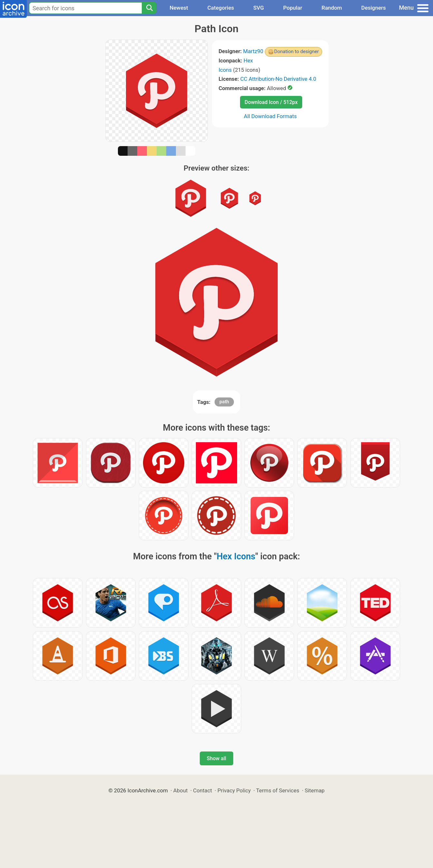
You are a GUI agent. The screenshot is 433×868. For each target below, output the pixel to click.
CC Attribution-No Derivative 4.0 (278, 79)
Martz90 (253, 51)
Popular (293, 8)
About (181, 790)
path (224, 402)
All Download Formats (270, 116)
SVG (259, 8)
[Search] (149, 8)
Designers (373, 8)
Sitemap (315, 790)
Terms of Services (278, 790)
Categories (221, 8)
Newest (179, 8)
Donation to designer (297, 51)
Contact (202, 790)
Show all (216, 758)
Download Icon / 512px (271, 102)
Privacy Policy (234, 790)
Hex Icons (236, 556)
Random (332, 8)
